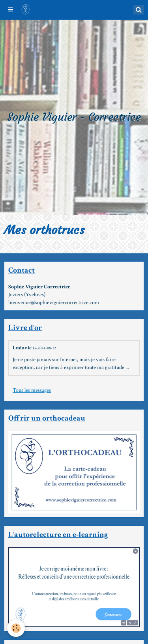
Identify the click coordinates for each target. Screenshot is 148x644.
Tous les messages (32, 390)
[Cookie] (16, 628)
